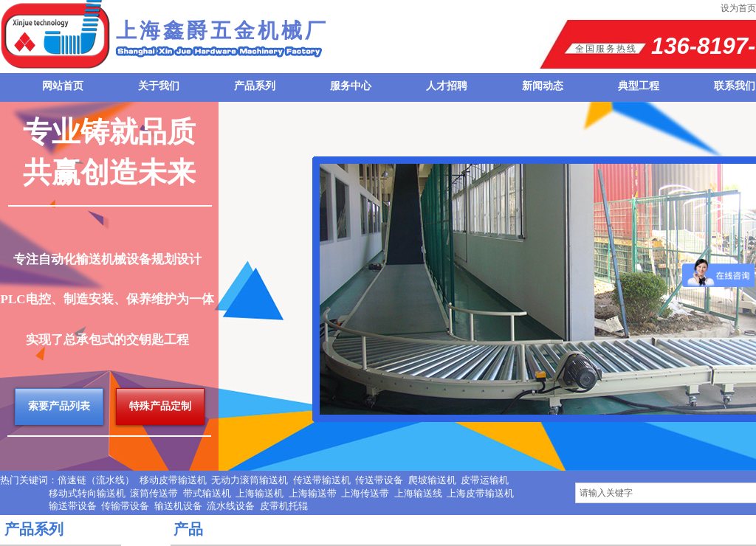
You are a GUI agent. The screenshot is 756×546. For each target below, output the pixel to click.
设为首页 (738, 8)
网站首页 (63, 86)
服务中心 (351, 86)
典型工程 (639, 86)
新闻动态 (543, 86)
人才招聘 (447, 86)
